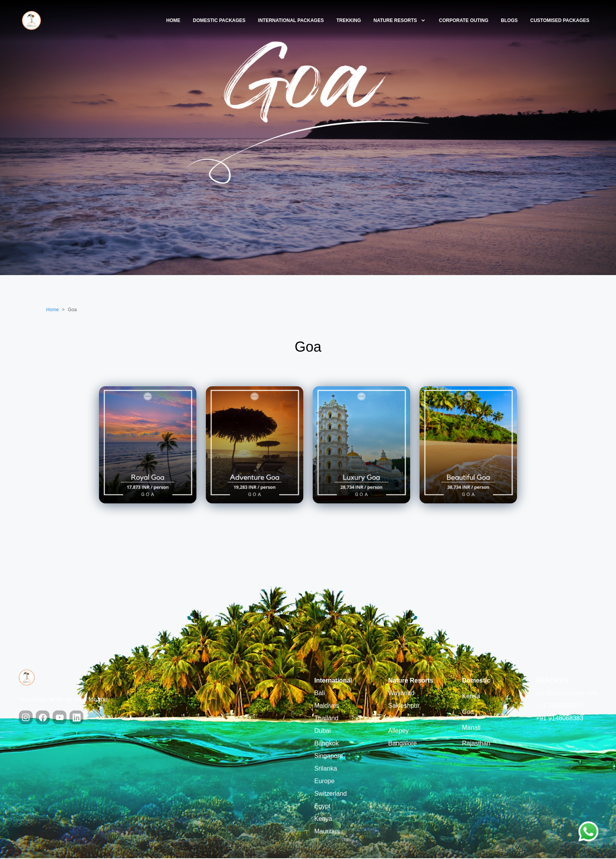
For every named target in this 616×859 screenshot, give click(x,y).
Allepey (398, 731)
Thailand (326, 719)
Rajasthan (476, 744)
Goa (468, 713)
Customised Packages (560, 20)
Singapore (329, 757)
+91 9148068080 (560, 706)
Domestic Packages (219, 20)
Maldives (327, 706)
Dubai (323, 731)
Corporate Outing (464, 20)
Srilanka (326, 769)
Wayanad (401, 694)
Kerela (471, 697)
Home (173, 20)
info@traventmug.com (567, 694)
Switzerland (331, 794)
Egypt (322, 807)
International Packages (291, 20)
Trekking (349, 20)
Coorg (397, 719)
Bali (320, 694)
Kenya (323, 820)
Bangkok (326, 744)
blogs (509, 20)
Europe (324, 782)
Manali (471, 728)
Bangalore (402, 744)
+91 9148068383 (560, 719)
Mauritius (327, 832)
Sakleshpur (404, 706)
